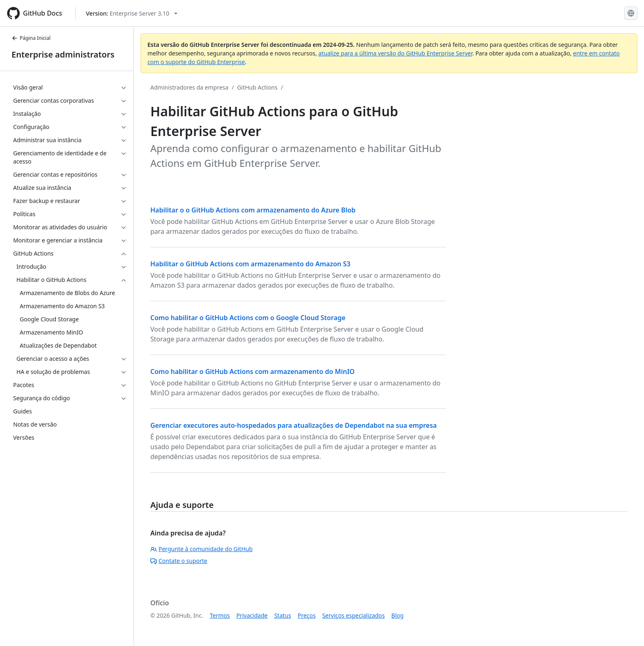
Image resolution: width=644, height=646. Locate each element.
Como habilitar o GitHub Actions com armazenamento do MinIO (252, 371)
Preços (307, 615)
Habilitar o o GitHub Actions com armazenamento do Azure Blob (253, 210)
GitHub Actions (257, 87)
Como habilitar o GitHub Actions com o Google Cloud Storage (248, 318)
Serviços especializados (353, 615)
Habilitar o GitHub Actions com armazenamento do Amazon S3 (250, 264)
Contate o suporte (179, 561)
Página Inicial (31, 38)
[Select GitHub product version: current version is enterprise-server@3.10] (132, 13)
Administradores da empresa (189, 87)
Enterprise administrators (63, 54)
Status (283, 615)
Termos (220, 615)
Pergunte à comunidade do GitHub (201, 549)
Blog (398, 615)
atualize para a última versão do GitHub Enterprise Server (395, 53)
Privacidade (252, 615)
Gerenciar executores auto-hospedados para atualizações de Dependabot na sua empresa (293, 425)
